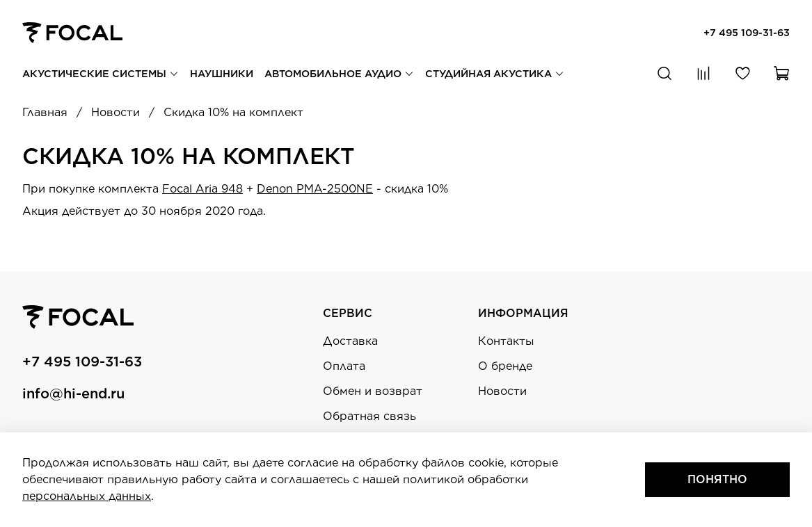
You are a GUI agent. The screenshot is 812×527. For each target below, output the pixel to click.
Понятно (717, 479)
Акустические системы (101, 73)
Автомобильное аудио (339, 73)
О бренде (505, 366)
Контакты (506, 341)
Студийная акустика (495, 73)
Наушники (222, 73)
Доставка (350, 341)
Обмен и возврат (373, 391)
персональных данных (87, 496)
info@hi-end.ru (73, 394)
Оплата (344, 366)
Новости (502, 391)
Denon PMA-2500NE (315, 189)
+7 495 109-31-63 (747, 32)
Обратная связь (369, 416)
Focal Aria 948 (202, 189)
